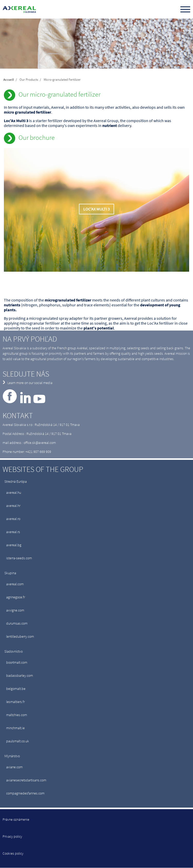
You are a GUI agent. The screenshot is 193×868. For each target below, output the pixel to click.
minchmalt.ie (15, 728)
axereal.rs (13, 532)
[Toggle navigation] (185, 10)
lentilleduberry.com (20, 636)
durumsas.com (17, 623)
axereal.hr (13, 506)
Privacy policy (12, 836)
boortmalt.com (17, 662)
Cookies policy (13, 853)
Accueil (9, 80)
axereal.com (15, 584)
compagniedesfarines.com (25, 793)
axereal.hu (14, 492)
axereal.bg (14, 545)
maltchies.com (17, 715)
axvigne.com (15, 610)
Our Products (29, 80)
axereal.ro (13, 519)
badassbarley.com (20, 675)
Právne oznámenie (16, 819)
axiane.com (14, 767)
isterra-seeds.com (19, 558)
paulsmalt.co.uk (18, 741)
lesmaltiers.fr (15, 702)
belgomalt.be (16, 689)
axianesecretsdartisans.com (26, 780)
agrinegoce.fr (16, 597)
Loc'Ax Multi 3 (96, 209)
